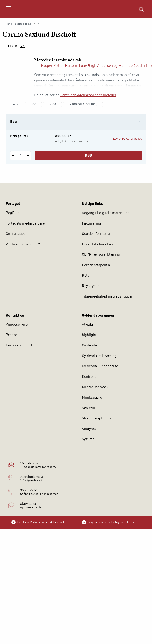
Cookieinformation (97, 234)
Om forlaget (15, 234)
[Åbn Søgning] (141, 9)
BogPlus (13, 213)
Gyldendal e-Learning (99, 356)
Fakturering (91, 224)
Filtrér (17, 46)
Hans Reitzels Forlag (18, 24)
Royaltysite (91, 286)
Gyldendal (90, 346)
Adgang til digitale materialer (105, 213)
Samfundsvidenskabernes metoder (88, 95)
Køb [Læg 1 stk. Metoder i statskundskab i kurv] (88, 156)
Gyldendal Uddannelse (100, 366)
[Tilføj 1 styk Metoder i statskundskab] (28, 156)
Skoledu (88, 408)
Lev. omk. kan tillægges (128, 139)
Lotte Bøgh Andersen (96, 66)
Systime (88, 439)
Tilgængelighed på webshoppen (108, 297)
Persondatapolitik (96, 265)
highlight (89, 335)
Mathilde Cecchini (133, 66)
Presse (11, 335)
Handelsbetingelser (98, 244)
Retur (86, 276)
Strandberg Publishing (100, 419)
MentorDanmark (95, 387)
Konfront (89, 377)
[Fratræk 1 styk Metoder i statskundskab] (13, 156)
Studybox (89, 429)
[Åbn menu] (8, 9)
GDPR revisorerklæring (101, 255)
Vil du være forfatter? (23, 244)
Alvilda (87, 325)
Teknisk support (19, 346)
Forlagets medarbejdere (25, 224)
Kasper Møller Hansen (59, 66)
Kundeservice (17, 325)
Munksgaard (92, 398)
